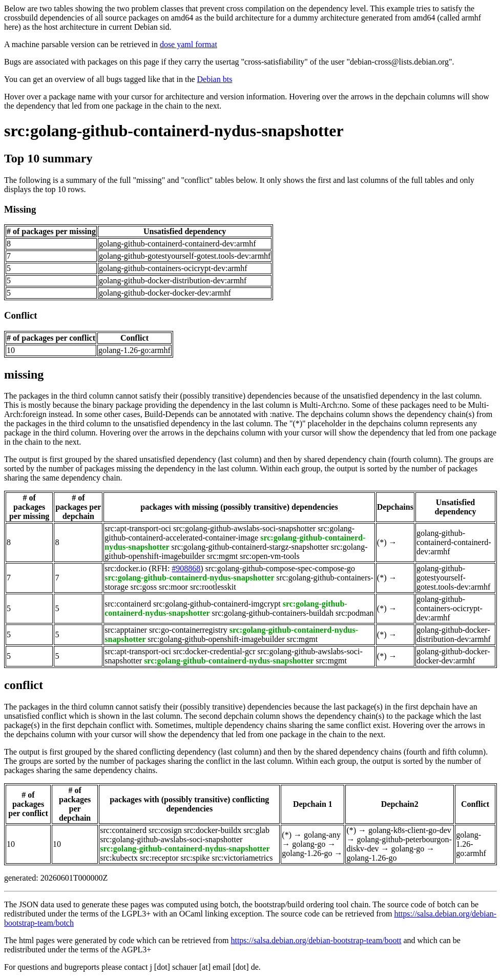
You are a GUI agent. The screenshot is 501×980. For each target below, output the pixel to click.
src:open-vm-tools (269, 556)
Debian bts (215, 79)
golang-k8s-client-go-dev (410, 830)
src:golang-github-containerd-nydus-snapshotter (174, 131)
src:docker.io (126, 568)
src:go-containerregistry (188, 630)
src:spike (195, 858)
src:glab (256, 830)
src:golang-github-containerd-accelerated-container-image (229, 533)
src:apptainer (126, 630)
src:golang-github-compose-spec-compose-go (280, 568)
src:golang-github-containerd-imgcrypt (217, 604)
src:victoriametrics (242, 858)
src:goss (143, 587)
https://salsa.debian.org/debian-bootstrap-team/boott (316, 940)
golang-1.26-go (307, 853)
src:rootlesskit (213, 587)
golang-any (322, 835)
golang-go (309, 844)
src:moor (173, 587)
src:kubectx (119, 858)
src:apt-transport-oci (138, 528)
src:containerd (128, 604)
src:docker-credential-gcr (214, 651)
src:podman (355, 613)
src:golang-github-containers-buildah (273, 613)
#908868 (186, 568)
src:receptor (159, 858)
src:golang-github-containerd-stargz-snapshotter (250, 547)
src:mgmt (222, 556)
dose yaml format (189, 44)
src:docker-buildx (213, 830)
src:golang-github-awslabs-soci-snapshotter (244, 528)
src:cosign (165, 830)
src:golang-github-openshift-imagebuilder (216, 639)
